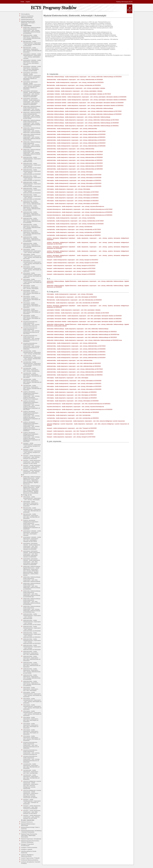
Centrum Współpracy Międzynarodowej (27, 855)
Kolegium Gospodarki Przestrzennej (27, 845)
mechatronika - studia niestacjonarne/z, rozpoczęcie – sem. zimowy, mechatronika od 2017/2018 (32, 358)
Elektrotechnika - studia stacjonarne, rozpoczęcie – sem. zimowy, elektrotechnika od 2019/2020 (32, 37)
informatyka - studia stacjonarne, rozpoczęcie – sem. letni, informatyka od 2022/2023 (31, 726)
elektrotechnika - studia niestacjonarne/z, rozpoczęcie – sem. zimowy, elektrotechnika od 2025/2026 (32, 197)
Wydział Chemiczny (27, 822)
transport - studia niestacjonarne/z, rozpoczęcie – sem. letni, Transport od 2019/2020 (32, 802)
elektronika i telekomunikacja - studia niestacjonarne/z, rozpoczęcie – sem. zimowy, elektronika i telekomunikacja (32, 108)
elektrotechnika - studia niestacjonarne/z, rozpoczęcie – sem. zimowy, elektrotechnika (32, 159)
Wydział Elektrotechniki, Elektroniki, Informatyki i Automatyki (28, 23)
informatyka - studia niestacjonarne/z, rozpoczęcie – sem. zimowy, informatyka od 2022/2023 (32, 275)
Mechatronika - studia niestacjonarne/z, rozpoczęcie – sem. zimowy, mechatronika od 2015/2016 (32, 44)
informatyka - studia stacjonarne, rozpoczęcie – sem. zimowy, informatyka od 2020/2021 (32, 305)
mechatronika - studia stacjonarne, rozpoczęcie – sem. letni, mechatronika (31, 772)
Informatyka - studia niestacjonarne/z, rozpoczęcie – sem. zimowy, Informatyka (32, 498)
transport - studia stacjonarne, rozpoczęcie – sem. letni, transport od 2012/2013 (32, 812)
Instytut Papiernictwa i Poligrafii (30, 858)
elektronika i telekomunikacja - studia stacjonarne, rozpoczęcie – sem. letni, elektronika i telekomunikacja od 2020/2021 (32, 586)
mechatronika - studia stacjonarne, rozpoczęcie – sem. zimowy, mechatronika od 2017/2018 (32, 375)
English (28, 2)
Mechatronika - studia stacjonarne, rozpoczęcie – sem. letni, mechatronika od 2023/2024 (31, 516)
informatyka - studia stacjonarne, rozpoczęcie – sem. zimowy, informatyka (31, 287)
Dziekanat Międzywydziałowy (30, 860)
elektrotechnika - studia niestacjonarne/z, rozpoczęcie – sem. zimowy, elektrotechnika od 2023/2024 (32, 191)
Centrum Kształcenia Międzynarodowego (27, 17)
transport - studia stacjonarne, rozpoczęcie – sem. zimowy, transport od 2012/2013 (32, 457)
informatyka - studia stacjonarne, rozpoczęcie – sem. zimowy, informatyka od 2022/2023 (32, 311)
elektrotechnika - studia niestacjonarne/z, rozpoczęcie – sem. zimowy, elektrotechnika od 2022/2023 (32, 184)
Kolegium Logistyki (27, 849)
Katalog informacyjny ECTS (124, 2)
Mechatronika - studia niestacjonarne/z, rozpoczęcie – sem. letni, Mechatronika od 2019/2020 (32, 510)
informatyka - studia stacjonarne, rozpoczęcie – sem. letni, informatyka (31, 689)
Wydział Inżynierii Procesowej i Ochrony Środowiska (30, 841)
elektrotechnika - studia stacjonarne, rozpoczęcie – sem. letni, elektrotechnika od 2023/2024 (32, 665)
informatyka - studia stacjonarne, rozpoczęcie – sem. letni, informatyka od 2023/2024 (31, 732)
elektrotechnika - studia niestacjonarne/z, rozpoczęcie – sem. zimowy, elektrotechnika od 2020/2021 (32, 178)
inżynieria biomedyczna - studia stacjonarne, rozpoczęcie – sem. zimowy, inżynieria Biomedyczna (31, 324)
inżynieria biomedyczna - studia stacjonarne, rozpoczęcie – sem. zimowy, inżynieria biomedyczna (31, 752)
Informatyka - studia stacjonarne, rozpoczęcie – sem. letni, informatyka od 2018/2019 (31, 504)
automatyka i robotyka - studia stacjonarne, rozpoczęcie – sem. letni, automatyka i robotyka (32, 533)
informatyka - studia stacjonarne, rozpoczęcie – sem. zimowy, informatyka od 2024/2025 (32, 318)
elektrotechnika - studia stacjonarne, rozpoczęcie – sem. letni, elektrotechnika (31, 653)
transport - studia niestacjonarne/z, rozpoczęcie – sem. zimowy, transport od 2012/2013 (32, 445)
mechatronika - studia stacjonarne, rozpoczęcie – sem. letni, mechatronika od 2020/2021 (31, 777)
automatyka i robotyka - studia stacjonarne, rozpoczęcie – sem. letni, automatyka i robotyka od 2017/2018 (32, 539)
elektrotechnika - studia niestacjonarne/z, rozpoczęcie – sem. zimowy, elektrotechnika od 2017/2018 (32, 166)
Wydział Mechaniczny (28, 19)
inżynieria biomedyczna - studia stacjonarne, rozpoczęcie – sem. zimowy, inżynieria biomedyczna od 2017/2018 (31, 331)
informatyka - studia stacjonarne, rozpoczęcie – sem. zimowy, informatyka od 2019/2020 (32, 299)
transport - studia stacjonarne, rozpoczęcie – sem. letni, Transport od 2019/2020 (32, 807)
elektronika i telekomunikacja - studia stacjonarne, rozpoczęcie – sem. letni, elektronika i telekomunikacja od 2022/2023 (32, 602)
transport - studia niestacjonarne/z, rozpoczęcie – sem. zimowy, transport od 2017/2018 (32, 452)
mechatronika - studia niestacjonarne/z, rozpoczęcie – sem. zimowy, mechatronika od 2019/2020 (32, 364)
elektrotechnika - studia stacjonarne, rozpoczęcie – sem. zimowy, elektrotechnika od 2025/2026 (32, 245)
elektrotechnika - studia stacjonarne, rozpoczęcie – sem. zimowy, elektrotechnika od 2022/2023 (32, 233)
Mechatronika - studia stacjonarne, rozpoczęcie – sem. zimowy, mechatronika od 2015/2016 (32, 50)
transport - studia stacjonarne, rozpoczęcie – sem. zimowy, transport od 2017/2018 (32, 462)
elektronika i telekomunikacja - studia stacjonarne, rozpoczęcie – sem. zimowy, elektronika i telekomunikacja (32, 130)
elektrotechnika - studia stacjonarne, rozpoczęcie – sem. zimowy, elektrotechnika (32, 202)
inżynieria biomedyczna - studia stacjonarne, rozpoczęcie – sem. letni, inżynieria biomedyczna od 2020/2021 (31, 745)
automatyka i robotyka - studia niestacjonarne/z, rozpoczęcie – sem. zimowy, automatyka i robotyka (32, 56)
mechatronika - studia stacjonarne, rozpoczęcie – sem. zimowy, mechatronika (31, 370)
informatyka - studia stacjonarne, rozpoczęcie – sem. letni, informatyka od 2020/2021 (31, 720)
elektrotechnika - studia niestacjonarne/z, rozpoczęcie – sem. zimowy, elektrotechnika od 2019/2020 (32, 172)
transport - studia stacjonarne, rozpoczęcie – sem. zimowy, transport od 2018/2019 (32, 467)
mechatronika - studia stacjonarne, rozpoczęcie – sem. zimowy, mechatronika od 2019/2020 (32, 381)
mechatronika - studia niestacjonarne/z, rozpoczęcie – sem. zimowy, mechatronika (32, 352)
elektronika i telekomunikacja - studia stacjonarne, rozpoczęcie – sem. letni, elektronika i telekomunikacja (32, 579)
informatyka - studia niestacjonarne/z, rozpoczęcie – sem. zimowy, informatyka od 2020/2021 (32, 269)
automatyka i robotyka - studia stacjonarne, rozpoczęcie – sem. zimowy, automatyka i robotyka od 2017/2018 (32, 69)
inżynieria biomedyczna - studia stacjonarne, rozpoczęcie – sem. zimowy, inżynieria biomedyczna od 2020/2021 (31, 346)
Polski (22, 2)
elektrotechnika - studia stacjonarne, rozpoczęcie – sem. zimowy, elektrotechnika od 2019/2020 (32, 220)
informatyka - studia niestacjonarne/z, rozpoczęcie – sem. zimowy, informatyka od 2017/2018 (32, 256)
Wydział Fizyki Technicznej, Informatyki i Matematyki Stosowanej (29, 835)
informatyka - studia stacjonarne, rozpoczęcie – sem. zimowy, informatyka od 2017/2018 (32, 293)
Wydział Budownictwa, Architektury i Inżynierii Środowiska (31, 831)
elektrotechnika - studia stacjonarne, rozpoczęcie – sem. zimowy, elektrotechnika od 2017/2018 (32, 208)
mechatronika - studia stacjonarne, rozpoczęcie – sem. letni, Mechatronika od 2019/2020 (31, 766)
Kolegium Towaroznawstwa (29, 847)
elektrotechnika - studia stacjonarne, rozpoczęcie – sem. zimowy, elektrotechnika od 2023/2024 (32, 239)
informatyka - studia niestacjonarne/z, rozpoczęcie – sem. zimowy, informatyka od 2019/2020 (32, 263)
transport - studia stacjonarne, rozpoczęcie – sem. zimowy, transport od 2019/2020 (32, 472)
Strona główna (25, 14)
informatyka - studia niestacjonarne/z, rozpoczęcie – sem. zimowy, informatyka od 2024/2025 (32, 281)
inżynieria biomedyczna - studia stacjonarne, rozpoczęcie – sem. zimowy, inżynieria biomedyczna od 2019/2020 (31, 338)
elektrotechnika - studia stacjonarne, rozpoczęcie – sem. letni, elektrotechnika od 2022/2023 (32, 658)
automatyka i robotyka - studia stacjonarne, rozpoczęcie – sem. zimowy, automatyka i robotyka (32, 62)
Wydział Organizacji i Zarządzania (31, 839)
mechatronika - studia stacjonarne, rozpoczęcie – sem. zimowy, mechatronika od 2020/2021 (32, 388)
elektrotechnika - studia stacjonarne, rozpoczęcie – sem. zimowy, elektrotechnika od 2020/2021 (32, 227)
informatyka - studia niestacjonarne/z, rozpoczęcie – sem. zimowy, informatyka (32, 251)
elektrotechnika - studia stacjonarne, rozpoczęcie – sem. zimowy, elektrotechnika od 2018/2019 (32, 214)
